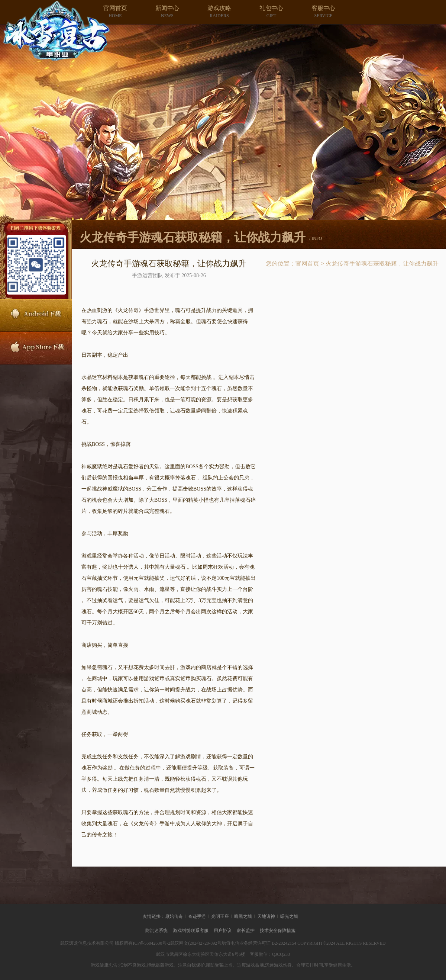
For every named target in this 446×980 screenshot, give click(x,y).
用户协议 (223, 931)
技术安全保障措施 (278, 931)
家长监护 (246, 931)
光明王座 (220, 916)
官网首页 (307, 264)
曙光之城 (289, 916)
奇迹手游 (197, 916)
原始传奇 (174, 916)
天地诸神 (266, 916)
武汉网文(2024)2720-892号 (196, 943)
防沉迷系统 (156, 931)
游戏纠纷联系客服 (191, 931)
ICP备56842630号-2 (151, 943)
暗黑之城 (243, 916)
